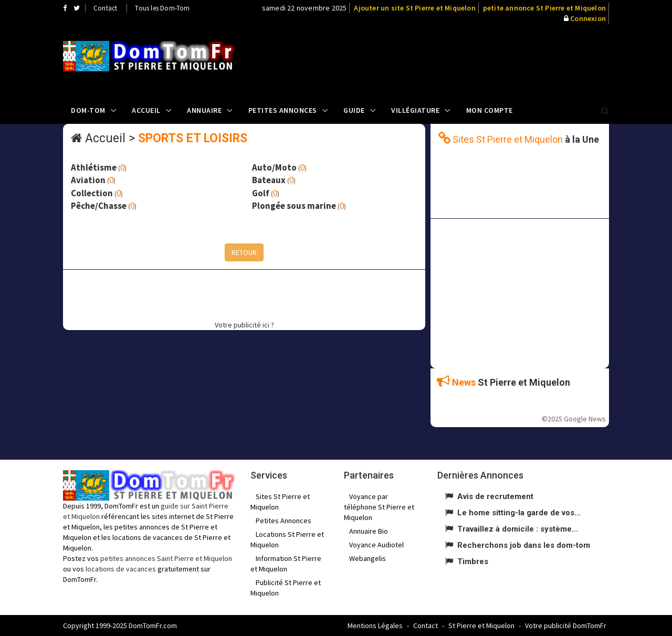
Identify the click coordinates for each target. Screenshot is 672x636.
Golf (261, 193)
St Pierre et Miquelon (481, 626)
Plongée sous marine (294, 206)
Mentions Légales (375, 626)
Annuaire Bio (369, 531)
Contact (105, 8)
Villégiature (415, 110)
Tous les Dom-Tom (162, 8)
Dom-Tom (88, 110)
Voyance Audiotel (376, 545)
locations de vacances (121, 569)
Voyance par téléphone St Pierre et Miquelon (379, 507)
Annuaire (204, 110)
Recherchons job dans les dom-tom (524, 545)
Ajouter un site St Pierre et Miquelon (414, 8)
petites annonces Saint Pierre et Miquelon (166, 558)
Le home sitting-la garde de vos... (519, 513)
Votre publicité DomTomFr (566, 626)
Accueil (146, 110)
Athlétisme (94, 167)
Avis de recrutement (495, 496)
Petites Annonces (283, 110)
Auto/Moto (274, 167)
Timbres (473, 561)
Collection (92, 193)
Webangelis (367, 558)
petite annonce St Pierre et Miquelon (544, 8)
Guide (354, 110)
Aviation (88, 180)
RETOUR (244, 252)
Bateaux (269, 180)
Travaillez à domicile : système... (518, 529)
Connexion (588, 18)
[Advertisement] (442, 60)
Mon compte (490, 110)
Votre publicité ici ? (244, 325)
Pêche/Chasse (99, 206)
